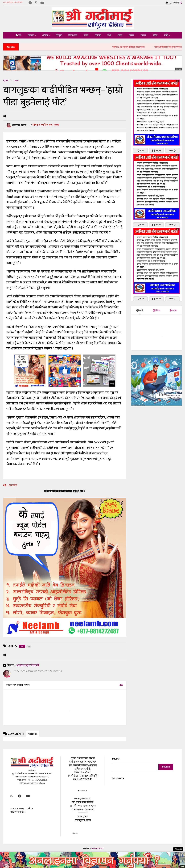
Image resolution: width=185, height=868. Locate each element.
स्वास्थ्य (143, 35)
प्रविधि (86, 35)
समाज (120, 35)
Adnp (178, 69)
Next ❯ (172, 150)
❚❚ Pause (157, 150)
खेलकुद (59, 35)
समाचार (32, 35)
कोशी (167, 35)
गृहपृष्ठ (6, 80)
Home (75, 833)
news (16, 80)
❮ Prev (140, 150)
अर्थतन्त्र (46, 35)
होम (18, 35)
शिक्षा (109, 35)
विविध (155, 35)
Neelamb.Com (97, 848)
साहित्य (132, 35)
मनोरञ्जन (98, 35)
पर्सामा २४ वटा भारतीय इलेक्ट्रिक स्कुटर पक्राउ (132, 47)
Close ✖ (178, 849)
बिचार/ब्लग (73, 35)
